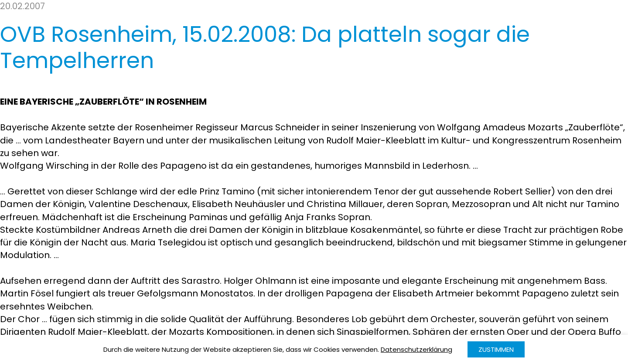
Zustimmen (496, 349)
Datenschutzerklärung (416, 349)
